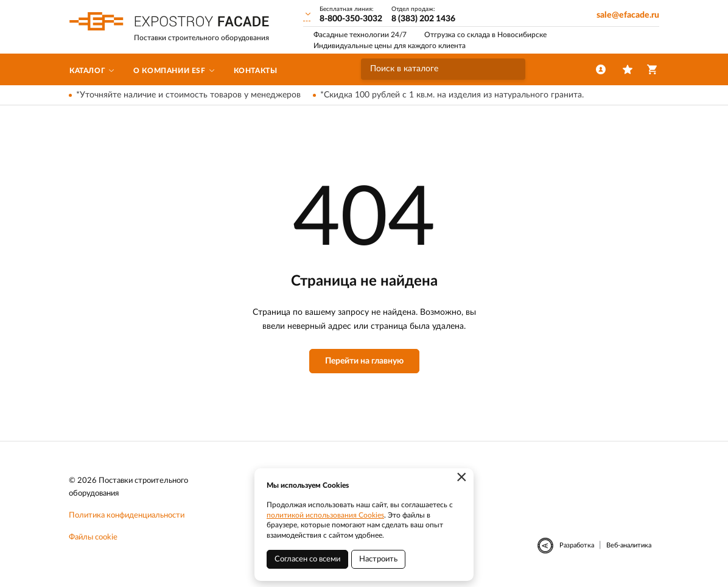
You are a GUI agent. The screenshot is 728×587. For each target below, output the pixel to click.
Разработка (577, 545)
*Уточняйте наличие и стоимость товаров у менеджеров (188, 95)
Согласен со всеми (307, 559)
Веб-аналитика (629, 545)
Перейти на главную (364, 361)
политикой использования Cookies (325, 515)
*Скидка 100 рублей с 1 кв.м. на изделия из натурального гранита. (452, 95)
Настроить (378, 559)
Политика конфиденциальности (127, 515)
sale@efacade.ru (628, 15)
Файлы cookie (93, 537)
